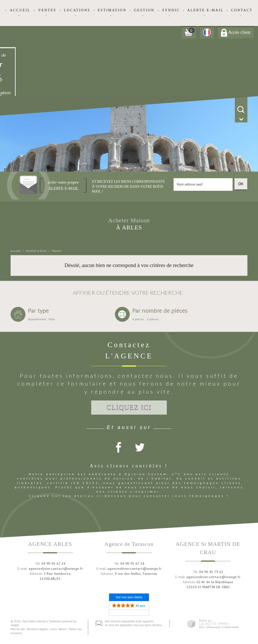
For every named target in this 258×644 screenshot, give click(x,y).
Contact (242, 10)
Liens (53, 629)
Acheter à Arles (36, 251)
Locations (77, 10)
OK (241, 184)
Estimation (112, 10)
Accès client (236, 32)
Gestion (144, 10)
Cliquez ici (129, 407)
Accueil (20, 10)
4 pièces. (138, 319)
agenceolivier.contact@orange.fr (56, 569)
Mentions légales (37, 629)
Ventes (47, 10)
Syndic (171, 10)
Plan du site (18, 629)
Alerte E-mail (205, 10)
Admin (63, 629)
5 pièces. (153, 319)
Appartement (37, 319)
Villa (52, 319)
